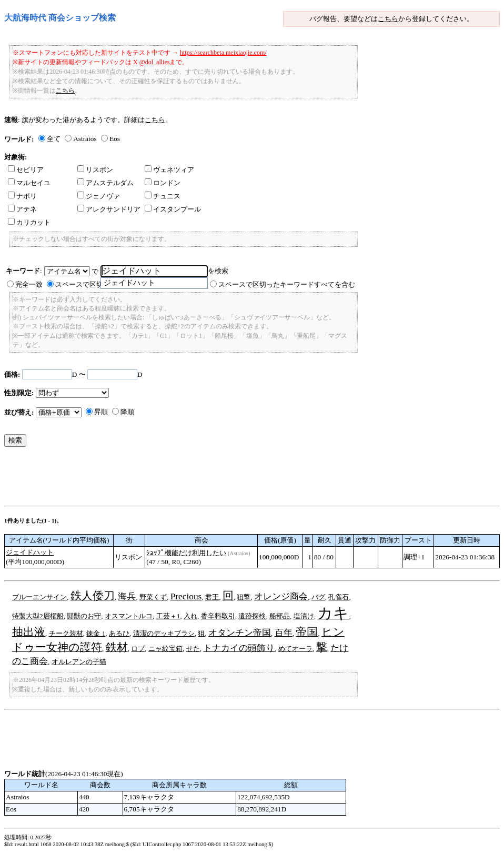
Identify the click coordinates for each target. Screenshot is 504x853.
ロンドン (163, 183)
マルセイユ (29, 183)
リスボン (95, 170)
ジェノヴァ (99, 196)
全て (54, 139)
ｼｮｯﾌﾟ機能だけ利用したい (186, 553)
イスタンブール (173, 209)
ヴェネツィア (169, 170)
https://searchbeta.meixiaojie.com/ (223, 53)
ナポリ (22, 196)
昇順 (101, 412)
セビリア (26, 170)
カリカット (29, 222)
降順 (127, 412)
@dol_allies (155, 62)
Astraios (85, 139)
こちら (388, 19)
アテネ (22, 209)
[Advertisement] (196, 479)
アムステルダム (105, 183)
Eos (115, 139)
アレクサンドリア (109, 209)
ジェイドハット (30, 552)
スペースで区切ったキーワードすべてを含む (287, 284)
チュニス (163, 196)
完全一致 (29, 284)
